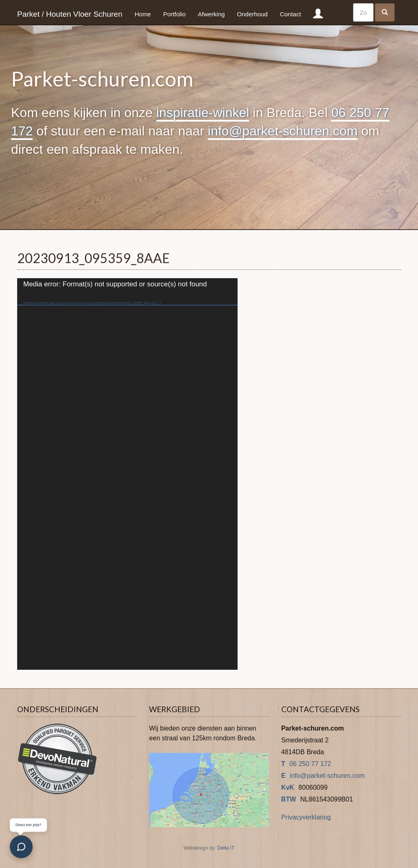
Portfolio (175, 14)
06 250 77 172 (310, 764)
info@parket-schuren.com (283, 131)
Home (143, 14)
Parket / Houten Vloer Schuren (70, 14)
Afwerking (211, 14)
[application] (127, 474)
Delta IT (226, 848)
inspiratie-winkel (203, 113)
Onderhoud (252, 14)
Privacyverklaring (306, 817)
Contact (291, 14)
